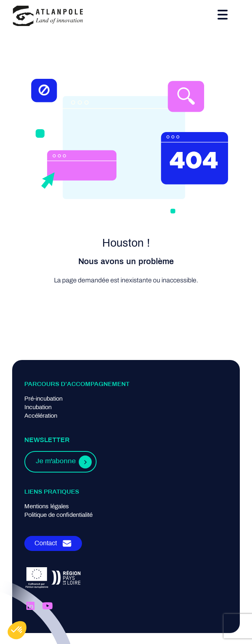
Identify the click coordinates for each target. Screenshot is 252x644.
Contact (46, 543)
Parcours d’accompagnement (77, 384)
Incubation (38, 408)
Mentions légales (47, 507)
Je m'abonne (56, 462)
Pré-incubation (43, 399)
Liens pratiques (52, 492)
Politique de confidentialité (58, 515)
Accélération (41, 416)
